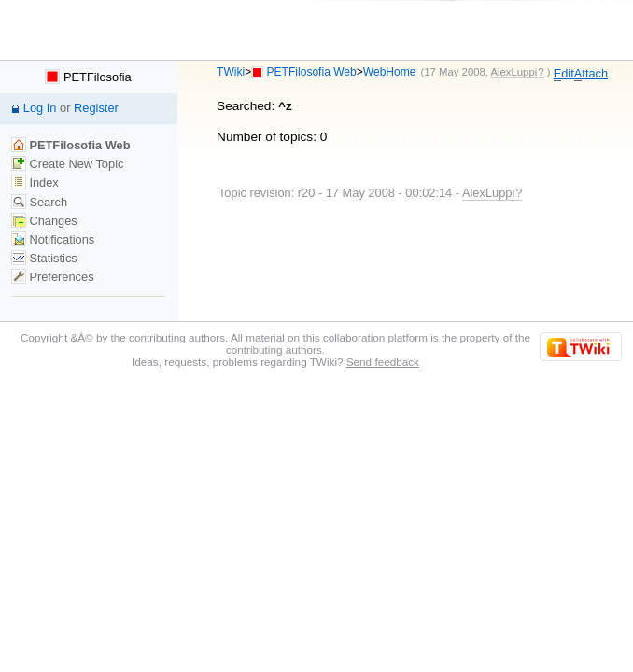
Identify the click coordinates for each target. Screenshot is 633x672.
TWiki (231, 72)
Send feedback (383, 362)
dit (564, 74)
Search (39, 202)
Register (96, 108)
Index (35, 182)
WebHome (390, 72)
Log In (40, 108)
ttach (591, 74)
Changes (44, 221)
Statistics (44, 258)
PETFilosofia (88, 77)
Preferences (53, 277)
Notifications (53, 239)
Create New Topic (68, 164)
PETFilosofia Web (312, 72)
